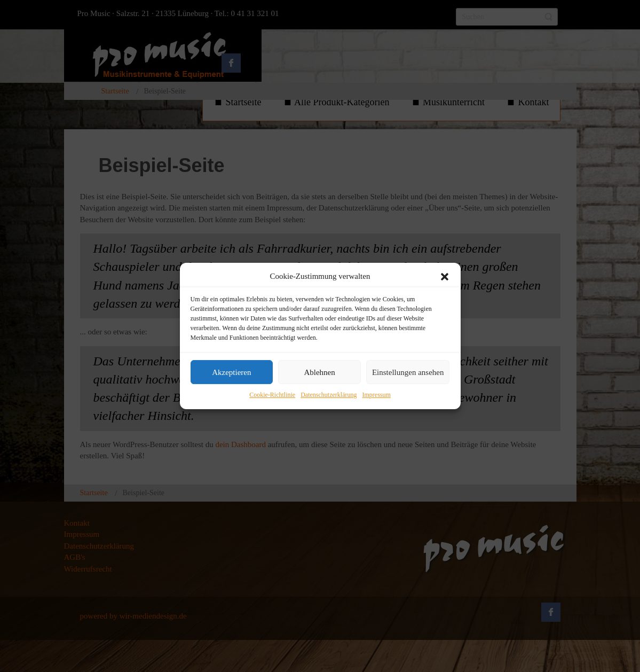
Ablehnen (319, 372)
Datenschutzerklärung (329, 395)
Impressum (376, 395)
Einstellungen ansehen (408, 372)
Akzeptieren (231, 372)
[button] (445, 277)
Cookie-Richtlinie (272, 395)
